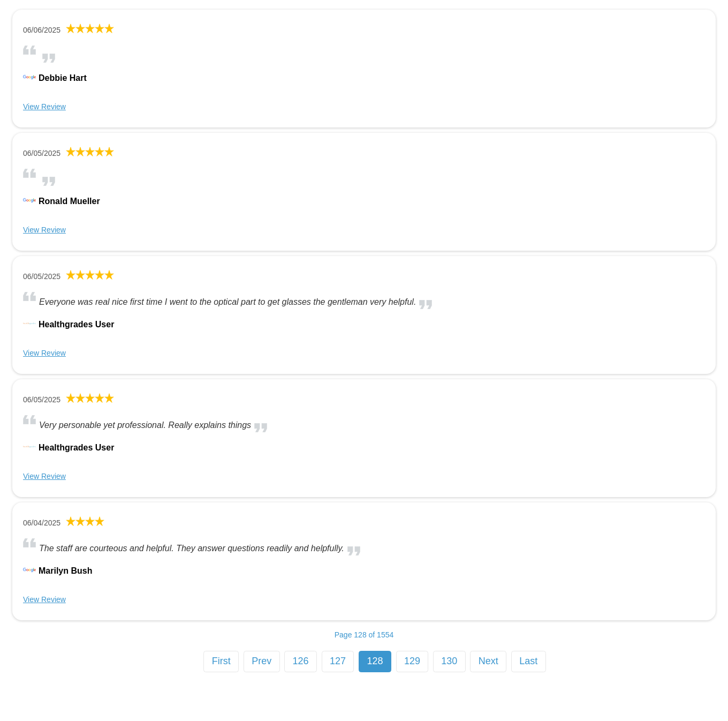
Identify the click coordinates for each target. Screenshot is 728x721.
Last (528, 661)
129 (412, 661)
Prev (261, 661)
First (221, 661)
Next (488, 661)
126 (301, 661)
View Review (44, 107)
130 (449, 661)
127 (338, 661)
